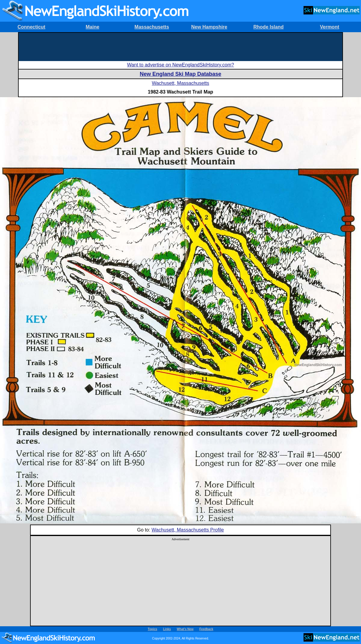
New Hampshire (209, 27)
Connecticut (31, 27)
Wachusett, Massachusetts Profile (188, 530)
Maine (93, 27)
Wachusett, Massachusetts (181, 83)
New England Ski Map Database (180, 74)
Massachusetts (152, 27)
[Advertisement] (180, 46)
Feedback (206, 629)
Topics (152, 629)
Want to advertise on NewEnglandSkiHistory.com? (180, 65)
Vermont (329, 27)
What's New (185, 629)
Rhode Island (268, 27)
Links (167, 629)
